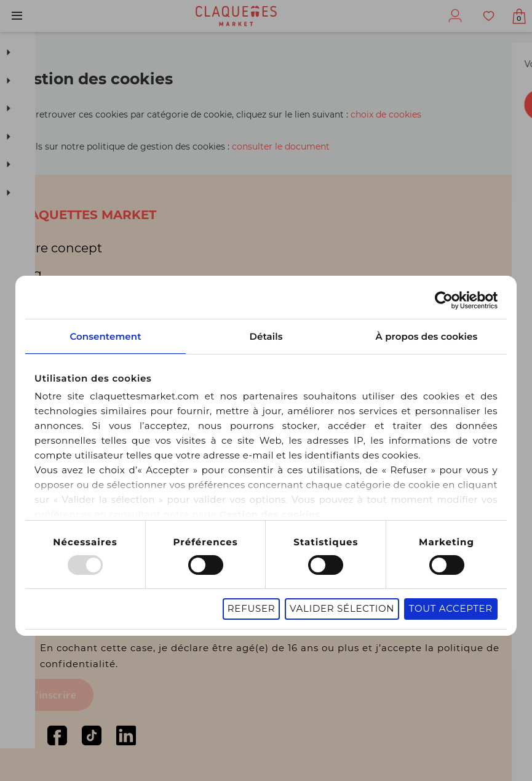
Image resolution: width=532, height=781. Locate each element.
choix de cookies (386, 114)
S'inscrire (53, 695)
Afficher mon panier (515, 18)
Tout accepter (461, 597)
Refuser (262, 597)
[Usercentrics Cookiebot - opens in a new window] (454, 287)
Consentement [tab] (98, 323)
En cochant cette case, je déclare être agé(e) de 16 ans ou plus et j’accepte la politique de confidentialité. (278, 654)
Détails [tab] (266, 323)
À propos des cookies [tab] (434, 323)
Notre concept (58, 246)
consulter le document (281, 146)
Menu (17, 16)
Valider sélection (352, 597)
